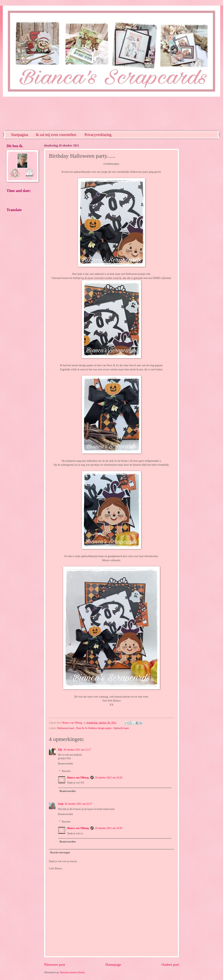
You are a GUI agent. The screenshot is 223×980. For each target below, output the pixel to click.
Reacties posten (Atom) (72, 972)
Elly (60, 750)
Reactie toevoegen (60, 853)
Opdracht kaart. (121, 728)
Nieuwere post (55, 965)
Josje (61, 804)
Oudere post (170, 965)
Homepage (113, 965)
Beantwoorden (65, 764)
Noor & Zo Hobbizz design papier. (94, 728)
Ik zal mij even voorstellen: (56, 135)
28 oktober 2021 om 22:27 (78, 804)
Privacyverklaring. (98, 135)
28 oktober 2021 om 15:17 (77, 750)
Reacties (66, 771)
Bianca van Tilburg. (78, 778)
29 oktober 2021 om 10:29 (109, 778)
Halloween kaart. (66, 728)
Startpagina (20, 135)
